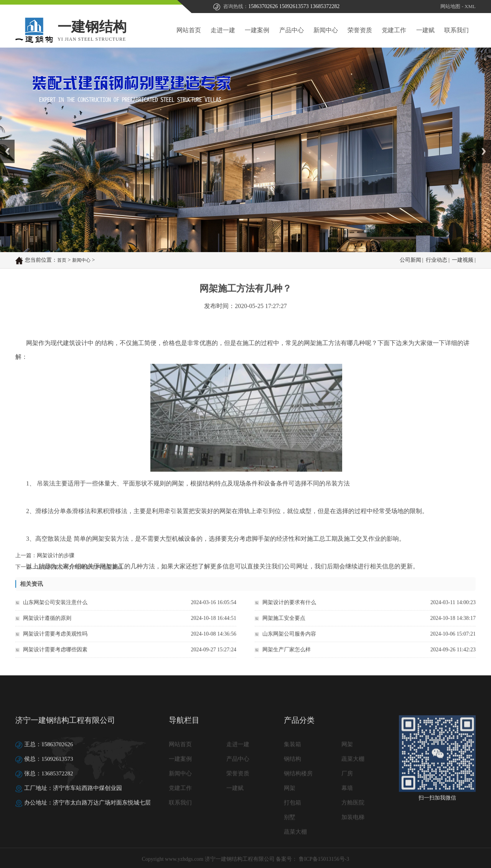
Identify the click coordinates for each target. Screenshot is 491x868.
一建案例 (257, 30)
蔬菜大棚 (353, 819)
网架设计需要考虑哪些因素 (55, 658)
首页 (62, 261)
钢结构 (292, 819)
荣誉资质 (360, 30)
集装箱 (292, 805)
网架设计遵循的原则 (47, 626)
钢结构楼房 (298, 834)
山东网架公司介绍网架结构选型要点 (80, 573)
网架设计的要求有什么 (289, 610)
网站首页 (189, 30)
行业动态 (437, 261)
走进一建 (223, 30)
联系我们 (456, 30)
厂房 (347, 834)
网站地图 (450, 7)
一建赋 (425, 30)
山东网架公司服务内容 (289, 642)
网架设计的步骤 (56, 561)
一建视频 (463, 261)
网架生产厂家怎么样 (287, 658)
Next (481, 142)
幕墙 (347, 848)
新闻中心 (326, 30)
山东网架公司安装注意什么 (55, 610)
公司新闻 (410, 261)
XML (470, 7)
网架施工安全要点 (284, 626)
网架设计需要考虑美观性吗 (55, 642)
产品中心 (292, 30)
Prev (4, 142)
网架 (347, 805)
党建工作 (394, 30)
